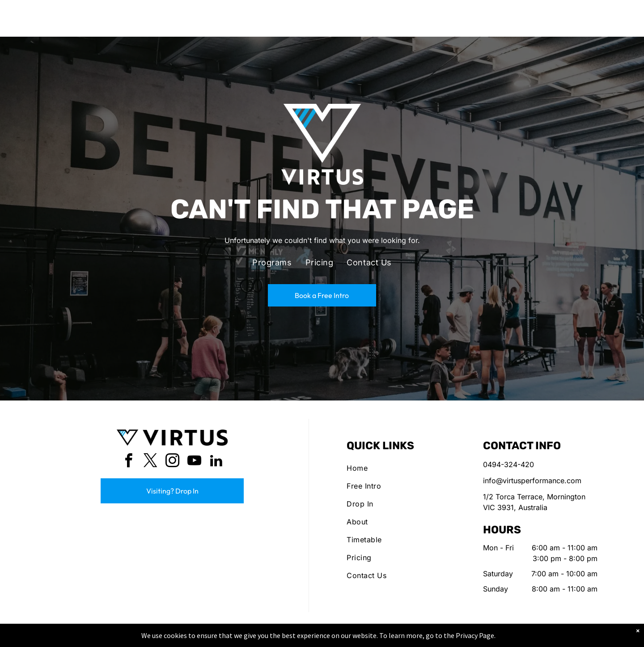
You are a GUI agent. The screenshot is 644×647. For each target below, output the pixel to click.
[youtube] (194, 462)
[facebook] (128, 462)
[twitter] (150, 462)
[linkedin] (216, 462)
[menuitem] (272, 263)
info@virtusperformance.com (532, 481)
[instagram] (172, 462)
